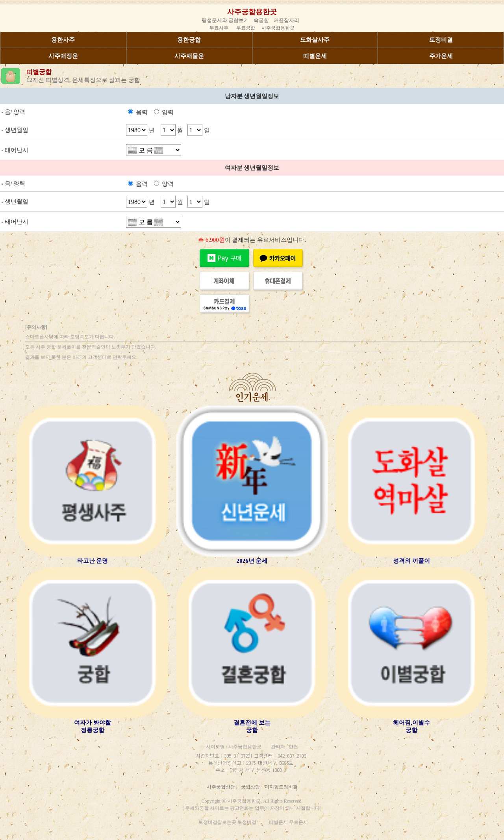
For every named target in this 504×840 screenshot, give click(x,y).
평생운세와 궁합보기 (225, 20)
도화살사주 (315, 40)
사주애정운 (63, 56)
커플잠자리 (286, 20)
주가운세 (441, 56)
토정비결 (441, 40)
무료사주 (219, 28)
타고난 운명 (93, 561)
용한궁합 (189, 40)
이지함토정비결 (281, 787)
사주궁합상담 (221, 787)
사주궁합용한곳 (252, 12)
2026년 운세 (252, 561)
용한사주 (63, 40)
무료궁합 (246, 28)
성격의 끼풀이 (411, 561)
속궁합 (261, 20)
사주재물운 (189, 56)
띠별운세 (315, 56)
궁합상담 (250, 787)
